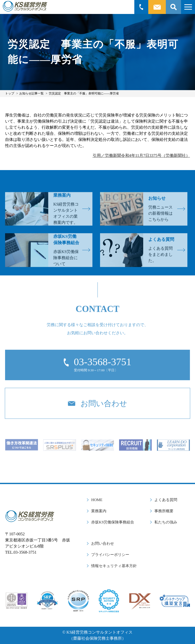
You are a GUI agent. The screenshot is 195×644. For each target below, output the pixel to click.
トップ (10, 93)
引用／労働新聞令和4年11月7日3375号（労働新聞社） (141, 155)
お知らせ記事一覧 (31, 93)
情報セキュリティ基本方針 (114, 566)
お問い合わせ (103, 543)
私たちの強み (166, 522)
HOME (97, 500)
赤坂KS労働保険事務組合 (113, 522)
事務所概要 (164, 511)
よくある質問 (166, 500)
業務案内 (99, 511)
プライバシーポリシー (110, 555)
